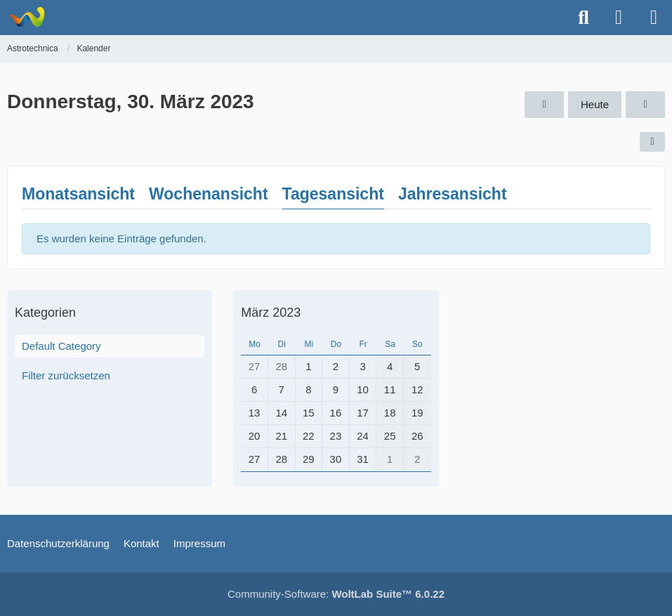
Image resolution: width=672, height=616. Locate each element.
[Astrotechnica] (26, 17)
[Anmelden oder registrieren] (619, 18)
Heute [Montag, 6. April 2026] (595, 104)
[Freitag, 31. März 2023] (645, 105)
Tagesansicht (333, 194)
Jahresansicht (453, 194)
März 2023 (271, 313)
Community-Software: (336, 594)
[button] (652, 142)
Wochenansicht (209, 194)
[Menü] (654, 18)
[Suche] (584, 18)
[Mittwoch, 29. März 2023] (544, 105)
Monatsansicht (78, 194)
